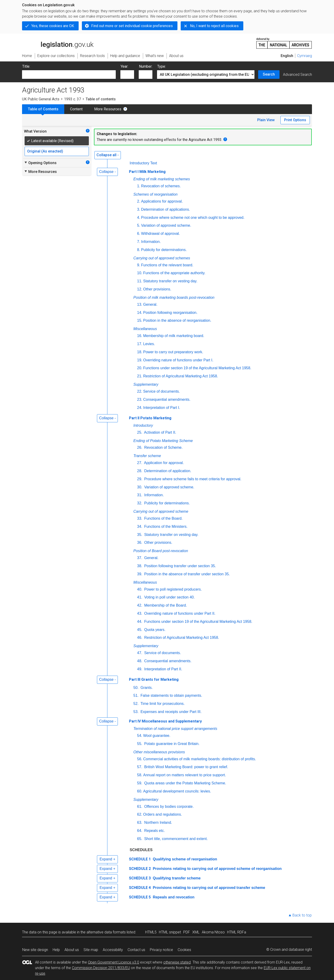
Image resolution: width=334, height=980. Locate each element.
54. (140, 736)
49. (140, 669)
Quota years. (154, 630)
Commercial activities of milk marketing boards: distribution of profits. (199, 759)
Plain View (266, 120)
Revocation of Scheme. (163, 447)
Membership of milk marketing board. (174, 336)
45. (140, 630)
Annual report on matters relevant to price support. (185, 775)
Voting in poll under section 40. (169, 597)
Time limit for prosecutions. (162, 704)
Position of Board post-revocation (161, 551)
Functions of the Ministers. (165, 527)
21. (140, 376)
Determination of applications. (165, 209)
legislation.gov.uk (58, 43)
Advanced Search (297, 75)
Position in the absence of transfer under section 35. (186, 574)
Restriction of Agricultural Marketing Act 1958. (181, 376)
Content (76, 109)
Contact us (136, 950)
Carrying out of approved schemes (162, 258)
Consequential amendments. (167, 399)
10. (140, 273)
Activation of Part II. (160, 432)
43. (140, 613)
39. (140, 574)
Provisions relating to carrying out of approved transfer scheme (208, 888)
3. (139, 209)
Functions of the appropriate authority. (174, 273)
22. (140, 391)
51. (136, 695)
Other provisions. (157, 289)
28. (140, 471)
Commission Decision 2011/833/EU (101, 968)
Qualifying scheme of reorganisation (184, 859)
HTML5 (151, 932)
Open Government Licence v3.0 (114, 962)
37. (140, 558)
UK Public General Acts (41, 99)
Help (56, 950)
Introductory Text (143, 163)
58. (140, 775)
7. (139, 242)
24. (140, 408)
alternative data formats (106, 932)
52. (136, 704)
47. (140, 653)
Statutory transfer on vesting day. (170, 281)
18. (140, 352)
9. (139, 265)
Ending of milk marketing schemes (162, 179)
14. (140, 313)
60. (140, 791)
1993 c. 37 (72, 99)
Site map (91, 950)
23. (140, 399)
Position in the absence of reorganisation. (177, 320)
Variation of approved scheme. (166, 225)
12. (140, 289)
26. (140, 447)
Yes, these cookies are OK (53, 26)
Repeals (154, 831)
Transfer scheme (147, 456)
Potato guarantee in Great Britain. (171, 744)
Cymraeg (305, 56)
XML (196, 932)
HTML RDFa (237, 932)
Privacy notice (161, 950)
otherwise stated (177, 962)
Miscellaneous (145, 329)
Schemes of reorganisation (155, 194)
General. (150, 304)
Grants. (146, 688)
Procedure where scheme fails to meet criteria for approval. (192, 479)
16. (140, 336)
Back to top (302, 915)
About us (72, 950)
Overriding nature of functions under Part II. (179, 613)
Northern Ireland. (158, 822)
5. (139, 225)
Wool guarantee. (157, 736)
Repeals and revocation (173, 897)
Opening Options (40, 163)
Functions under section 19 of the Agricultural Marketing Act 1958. (197, 368)
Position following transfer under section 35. (180, 566)
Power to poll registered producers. (172, 589)
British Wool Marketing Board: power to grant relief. (186, 767)
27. (140, 463)
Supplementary (146, 384)
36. (140, 542)
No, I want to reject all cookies (214, 26)
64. (140, 831)
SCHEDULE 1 (140, 859)
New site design (35, 950)
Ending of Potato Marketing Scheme (163, 441)
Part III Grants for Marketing (154, 679)
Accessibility (113, 950)
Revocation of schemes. (161, 186)
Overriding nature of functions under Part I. (178, 360)
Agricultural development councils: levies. (177, 791)
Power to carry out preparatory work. (173, 352)
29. (140, 479)
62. (140, 814)
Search (269, 74)
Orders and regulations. (162, 814)
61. (140, 807)
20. (140, 368)
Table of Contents (43, 109)
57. (140, 767)
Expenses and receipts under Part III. (170, 712)
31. (140, 495)
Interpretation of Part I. (162, 408)
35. (140, 535)
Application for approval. (163, 463)
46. (140, 638)
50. (136, 688)
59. (140, 783)
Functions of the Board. (163, 518)
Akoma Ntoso (213, 932)
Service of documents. (161, 391)
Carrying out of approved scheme (161, 511)
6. (139, 234)
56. (140, 759)
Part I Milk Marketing (147, 172)
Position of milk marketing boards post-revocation (174, 297)
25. (140, 432)
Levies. (149, 344)
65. (140, 839)
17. (140, 344)
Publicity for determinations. (164, 250)
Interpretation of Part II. (163, 669)
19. (140, 360)
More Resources (108, 109)
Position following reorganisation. (170, 313)
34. (140, 527)
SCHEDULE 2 (140, 869)
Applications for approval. (162, 201)
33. (140, 518)
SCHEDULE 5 (140, 897)
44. (140, 622)
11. (140, 281)
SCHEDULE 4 (140, 888)
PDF (187, 932)
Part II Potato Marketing (150, 418)
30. (140, 487)
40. (140, 589)
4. (139, 218)
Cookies (184, 950)
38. (140, 566)
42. (140, 605)
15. (140, 320)
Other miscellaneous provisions (159, 752)
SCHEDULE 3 (140, 878)
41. (140, 597)
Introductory (143, 425)
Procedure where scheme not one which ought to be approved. (193, 218)
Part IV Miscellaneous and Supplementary (165, 721)
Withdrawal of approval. (160, 234)
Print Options (295, 120)
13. (140, 304)
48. (140, 661)
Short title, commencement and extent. (175, 839)
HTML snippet (170, 932)
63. (140, 822)
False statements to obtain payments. (171, 695)
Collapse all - (108, 155)
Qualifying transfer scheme (176, 878)
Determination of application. (167, 471)
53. (136, 712)
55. (140, 744)
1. (139, 186)
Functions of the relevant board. (167, 265)
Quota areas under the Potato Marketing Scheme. (185, 783)
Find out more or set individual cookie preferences (132, 26)
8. (139, 250)
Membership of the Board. (165, 605)
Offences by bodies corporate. (168, 807)
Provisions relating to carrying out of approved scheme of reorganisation (217, 869)
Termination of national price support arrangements (175, 729)
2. (139, 201)
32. (140, 503)
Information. (151, 242)
